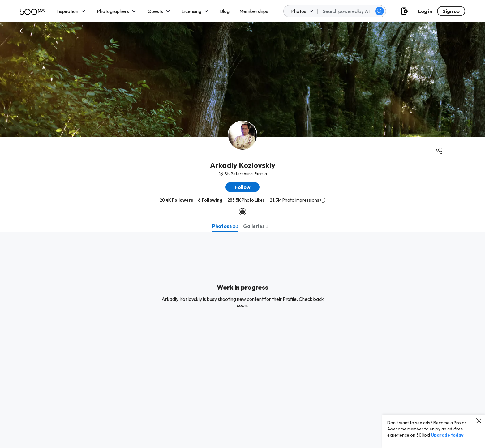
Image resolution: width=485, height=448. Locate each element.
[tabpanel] (242, 340)
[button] (242, 187)
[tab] (225, 226)
